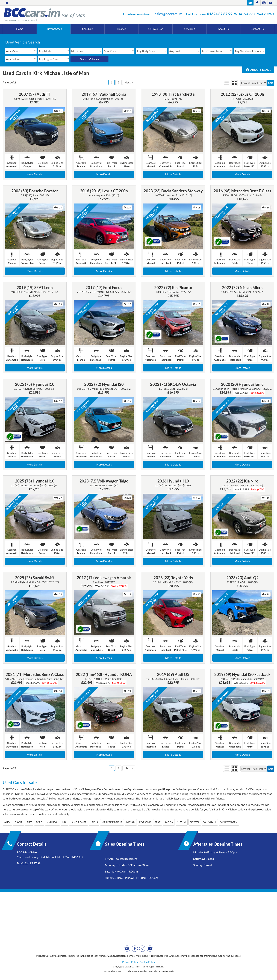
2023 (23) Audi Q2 (242, 578)
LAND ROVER (79, 822)
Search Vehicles (90, 59)
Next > (129, 82)
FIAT (29, 822)
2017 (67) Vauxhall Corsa (104, 94)
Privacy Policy (130, 962)
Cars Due (88, 29)
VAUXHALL (210, 822)
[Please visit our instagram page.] (264, 3)
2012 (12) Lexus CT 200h (242, 94)
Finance (122, 29)
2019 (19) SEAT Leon (35, 288)
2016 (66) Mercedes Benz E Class (242, 191)
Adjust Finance (261, 70)
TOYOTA (195, 822)
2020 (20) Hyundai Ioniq (242, 384)
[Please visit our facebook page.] (257, 3)
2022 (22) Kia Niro (242, 481)
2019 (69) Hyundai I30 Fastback (242, 674)
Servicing (189, 29)
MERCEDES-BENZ (112, 822)
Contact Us (257, 29)
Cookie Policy (147, 962)
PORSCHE (145, 822)
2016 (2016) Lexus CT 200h (104, 191)
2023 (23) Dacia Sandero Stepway (173, 191)
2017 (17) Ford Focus (104, 288)
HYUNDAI (52, 822)
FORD (39, 822)
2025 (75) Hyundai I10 (35, 384)
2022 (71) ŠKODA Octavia (173, 384)
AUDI (7, 822)
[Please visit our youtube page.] (271, 3)
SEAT (158, 822)
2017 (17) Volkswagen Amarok (104, 578)
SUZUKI (182, 822)
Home (20, 29)
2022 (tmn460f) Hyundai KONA (104, 674)
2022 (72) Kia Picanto (173, 288)
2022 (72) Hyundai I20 (104, 384)
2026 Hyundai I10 (173, 481)
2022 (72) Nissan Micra (242, 288)
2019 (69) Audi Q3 (173, 674)
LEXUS (94, 822)
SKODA (169, 822)
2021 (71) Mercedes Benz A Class (35, 674)
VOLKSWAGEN (229, 822)
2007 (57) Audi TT (35, 94)
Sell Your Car (155, 29)
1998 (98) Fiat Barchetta (173, 94)
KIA (64, 822)
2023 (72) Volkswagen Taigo (104, 481)
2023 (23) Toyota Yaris (173, 578)
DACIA (18, 822)
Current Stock (54, 29)
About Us (223, 29)
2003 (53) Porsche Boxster (35, 191)
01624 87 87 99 (220, 14)
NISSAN (131, 822)
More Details (35, 174)
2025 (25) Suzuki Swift (35, 578)
